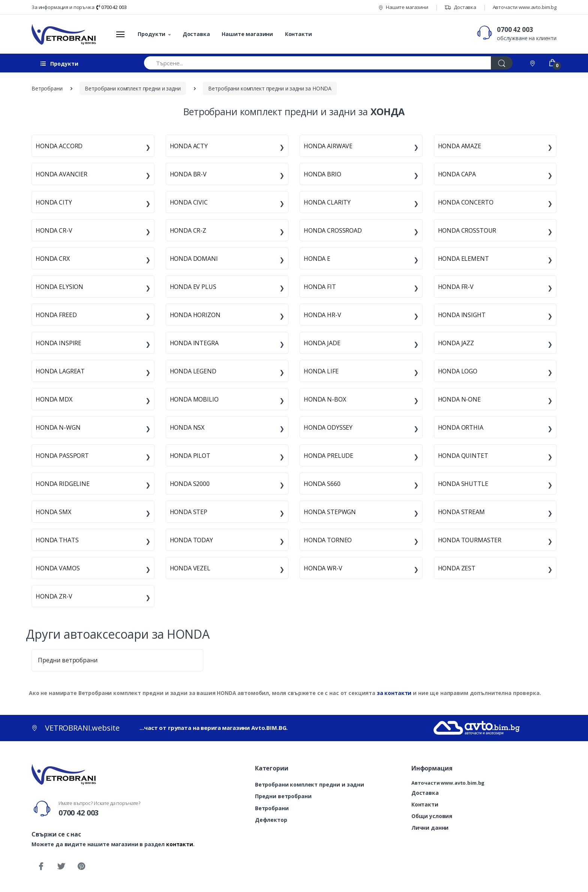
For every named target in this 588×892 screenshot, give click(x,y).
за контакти (394, 693)
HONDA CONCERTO (466, 202)
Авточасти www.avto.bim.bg (525, 7)
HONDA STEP (189, 512)
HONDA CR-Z (188, 230)
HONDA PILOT (190, 456)
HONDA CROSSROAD (333, 230)
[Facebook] (41, 866)
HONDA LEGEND (193, 371)
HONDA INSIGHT (462, 315)
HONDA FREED (56, 315)
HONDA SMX (53, 512)
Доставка (460, 7)
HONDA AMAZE (460, 146)
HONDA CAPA (457, 174)
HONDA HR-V (322, 315)
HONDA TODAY (191, 540)
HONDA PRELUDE (328, 456)
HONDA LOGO (458, 371)
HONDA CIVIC (189, 202)
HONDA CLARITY (327, 202)
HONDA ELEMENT (463, 259)
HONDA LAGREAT (60, 371)
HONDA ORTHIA (461, 427)
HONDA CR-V (54, 230)
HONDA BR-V (188, 174)
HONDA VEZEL (190, 568)
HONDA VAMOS (58, 568)
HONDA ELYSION (59, 287)
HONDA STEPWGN (330, 512)
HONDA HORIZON (195, 315)
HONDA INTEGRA (194, 343)
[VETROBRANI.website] (64, 34)
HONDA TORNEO (328, 540)
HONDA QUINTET (463, 456)
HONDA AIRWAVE (328, 146)
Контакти (298, 34)
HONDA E (317, 259)
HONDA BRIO (322, 174)
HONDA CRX (53, 259)
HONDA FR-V (456, 287)
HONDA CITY (54, 202)
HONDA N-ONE (459, 399)
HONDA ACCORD (59, 146)
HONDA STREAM (461, 512)
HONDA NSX (187, 427)
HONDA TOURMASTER (470, 540)
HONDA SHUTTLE (463, 484)
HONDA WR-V (323, 568)
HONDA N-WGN (58, 427)
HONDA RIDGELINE (63, 484)
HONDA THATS (57, 540)
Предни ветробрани (68, 660)
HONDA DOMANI (194, 259)
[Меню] (120, 34)
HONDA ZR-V (54, 596)
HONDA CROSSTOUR (467, 230)
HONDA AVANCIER (61, 174)
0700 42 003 (111, 7)
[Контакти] (533, 63)
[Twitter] (61, 866)
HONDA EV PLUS (193, 287)
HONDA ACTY (189, 146)
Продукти (151, 34)
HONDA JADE (322, 343)
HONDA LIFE (321, 371)
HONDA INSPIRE (58, 343)
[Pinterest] (81, 866)
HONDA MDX (54, 399)
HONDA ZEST (457, 568)
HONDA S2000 (190, 484)
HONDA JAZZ (456, 343)
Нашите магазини (403, 7)
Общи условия (432, 816)
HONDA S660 (322, 484)
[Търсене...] (318, 63)
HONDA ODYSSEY (328, 427)
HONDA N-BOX (325, 399)
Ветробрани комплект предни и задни (310, 784)
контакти (180, 844)
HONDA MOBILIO (194, 399)
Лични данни (430, 828)
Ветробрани (272, 808)
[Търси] (502, 63)
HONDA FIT (320, 287)
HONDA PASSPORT (62, 456)
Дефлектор (271, 820)
